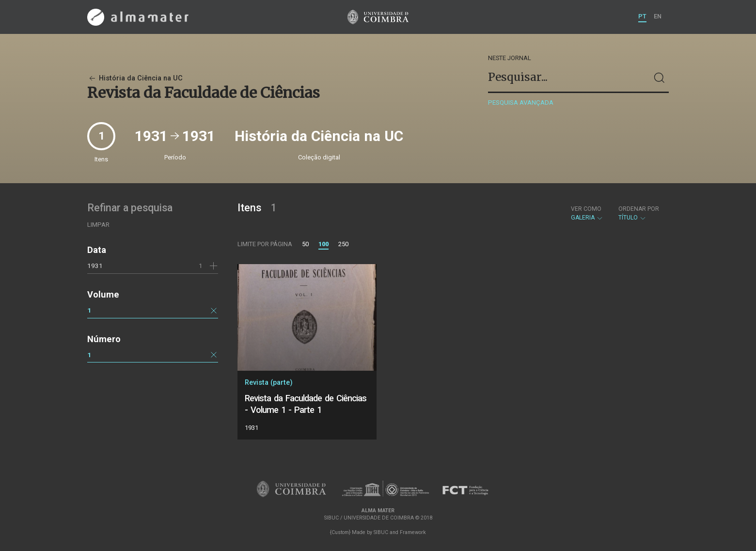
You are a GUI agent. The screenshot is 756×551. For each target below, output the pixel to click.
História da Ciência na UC (135, 78)
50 (305, 244)
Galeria (587, 213)
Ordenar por (639, 209)
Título (639, 213)
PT (642, 16)
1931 (95, 266)
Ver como (586, 209)
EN (658, 16)
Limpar (98, 225)
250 (343, 244)
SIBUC (381, 532)
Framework (413, 532)
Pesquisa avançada (521, 102)
